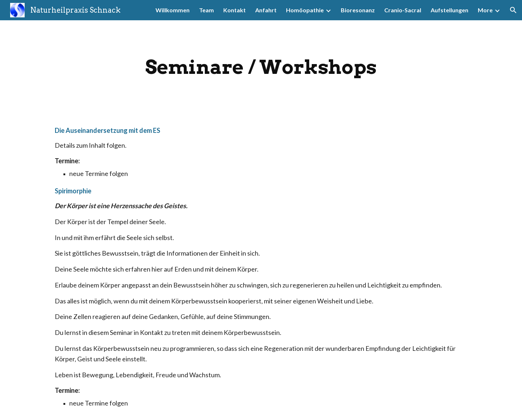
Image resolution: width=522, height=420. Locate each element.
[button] (513, 10)
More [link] (485, 10)
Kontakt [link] (235, 10)
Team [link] (206, 10)
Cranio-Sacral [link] (403, 10)
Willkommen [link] (173, 10)
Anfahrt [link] (266, 10)
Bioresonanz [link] (358, 10)
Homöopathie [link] (305, 10)
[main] (261, 67)
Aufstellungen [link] (449, 10)
